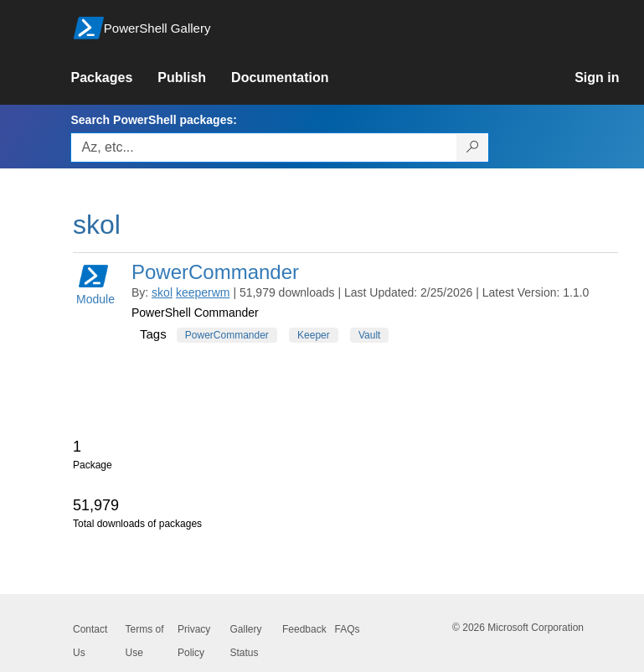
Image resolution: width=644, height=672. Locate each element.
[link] (114, 78)
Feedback (304, 629)
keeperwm (203, 292)
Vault (369, 335)
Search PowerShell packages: (153, 120)
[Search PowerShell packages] (473, 147)
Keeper (314, 335)
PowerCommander (215, 272)
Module (95, 284)
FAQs (348, 629)
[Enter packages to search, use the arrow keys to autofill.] (264, 147)
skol (162, 292)
